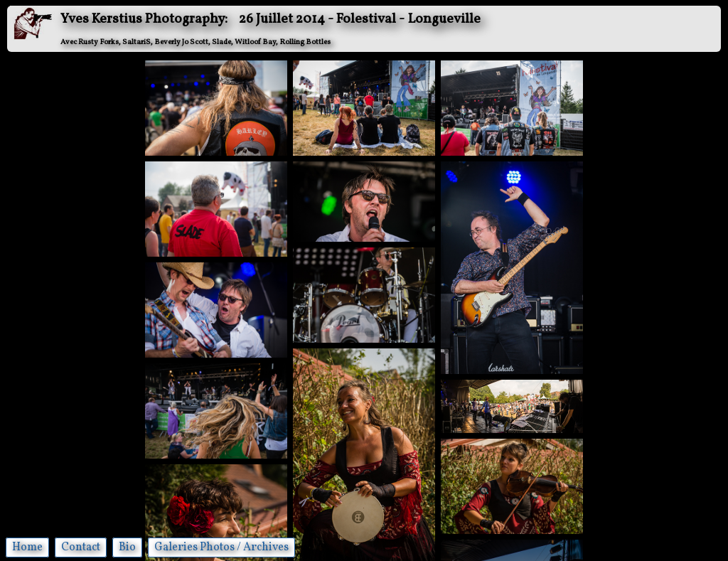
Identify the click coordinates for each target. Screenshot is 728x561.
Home (27, 547)
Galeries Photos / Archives (221, 547)
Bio (127, 547)
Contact (81, 547)
